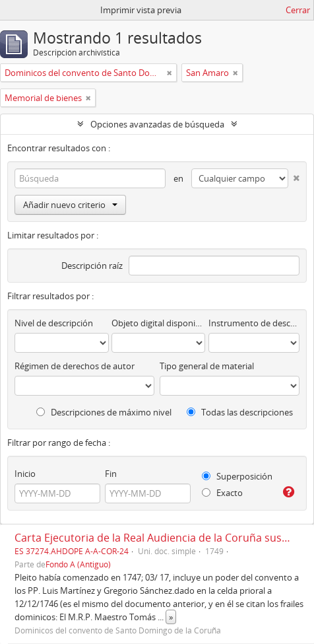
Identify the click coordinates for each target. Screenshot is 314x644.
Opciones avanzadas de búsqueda (157, 124)
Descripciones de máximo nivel (104, 412)
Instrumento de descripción (254, 323)
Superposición (237, 476)
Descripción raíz (92, 266)
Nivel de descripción (54, 323)
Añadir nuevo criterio (70, 205)
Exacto (222, 493)
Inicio (25, 474)
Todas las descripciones (240, 412)
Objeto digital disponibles (159, 323)
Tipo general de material (207, 366)
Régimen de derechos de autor (75, 366)
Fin (111, 474)
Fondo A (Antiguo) (78, 564)
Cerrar (298, 10)
